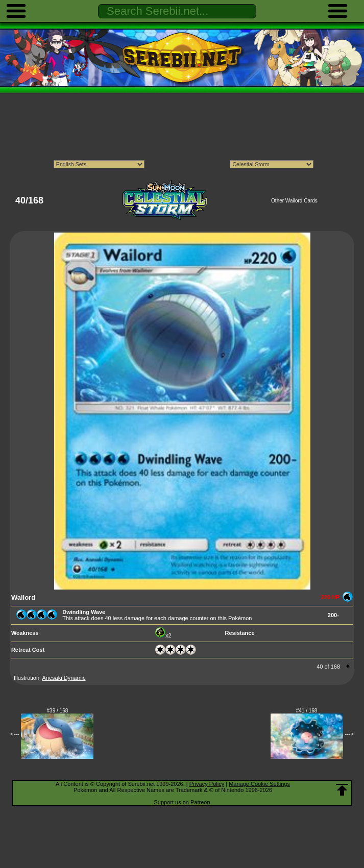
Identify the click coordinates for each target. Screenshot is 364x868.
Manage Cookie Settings (259, 784)
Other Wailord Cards (294, 201)
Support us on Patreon (182, 802)
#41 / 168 (307, 711)
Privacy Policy (207, 784)
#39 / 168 (58, 711)
